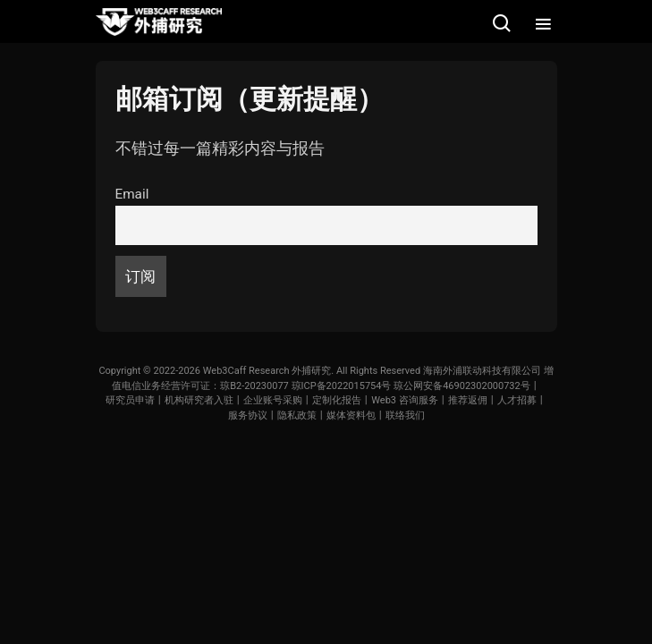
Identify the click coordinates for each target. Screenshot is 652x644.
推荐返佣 (468, 400)
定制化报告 (337, 400)
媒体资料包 (351, 415)
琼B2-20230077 (254, 386)
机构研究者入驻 (199, 400)
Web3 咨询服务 (405, 400)
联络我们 (405, 415)
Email (132, 194)
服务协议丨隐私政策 (272, 415)
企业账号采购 (273, 400)
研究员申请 (130, 400)
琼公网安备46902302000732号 (462, 386)
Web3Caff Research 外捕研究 (267, 371)
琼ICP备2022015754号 (342, 386)
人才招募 (517, 400)
